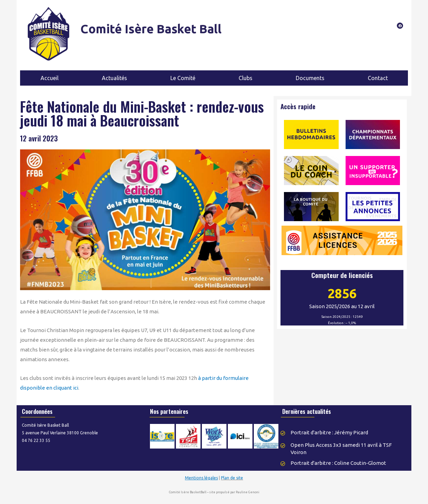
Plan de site (232, 478)
